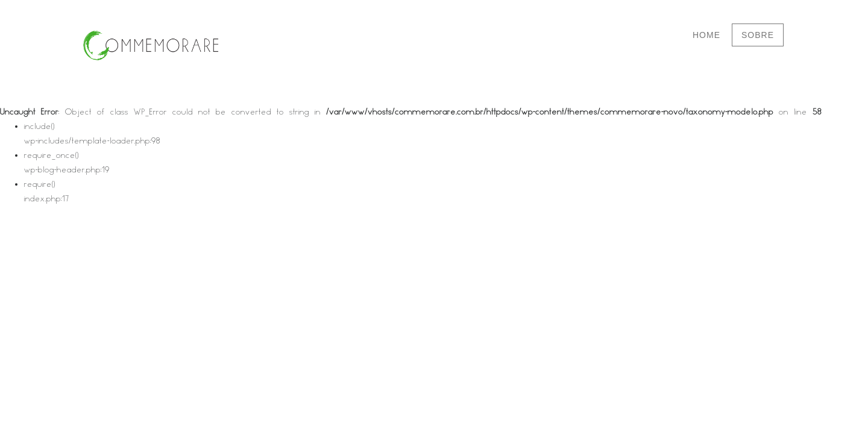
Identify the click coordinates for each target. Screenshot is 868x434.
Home (706, 35)
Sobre (758, 35)
